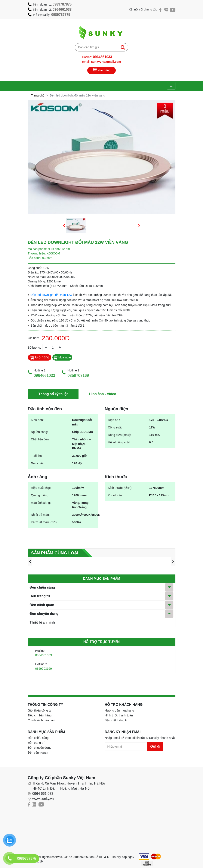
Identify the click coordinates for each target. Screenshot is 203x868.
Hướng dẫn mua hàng (119, 710)
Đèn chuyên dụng (44, 614)
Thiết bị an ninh (42, 622)
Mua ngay (62, 357)
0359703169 (44, 669)
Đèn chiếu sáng (42, 587)
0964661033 (62, 9)
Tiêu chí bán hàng (40, 715)
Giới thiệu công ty (40, 710)
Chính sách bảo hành (42, 720)
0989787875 (62, 4)
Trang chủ (38, 95)
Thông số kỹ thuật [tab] (53, 394)
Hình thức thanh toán (119, 715)
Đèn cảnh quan (42, 605)
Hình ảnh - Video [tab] (103, 394)
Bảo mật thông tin (117, 720)
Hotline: (97, 57)
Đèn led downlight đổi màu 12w (51, 295)
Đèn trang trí (40, 596)
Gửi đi (155, 746)
